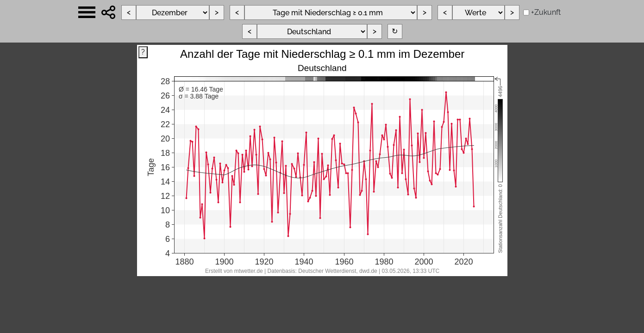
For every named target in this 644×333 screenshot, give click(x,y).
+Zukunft (546, 12)
